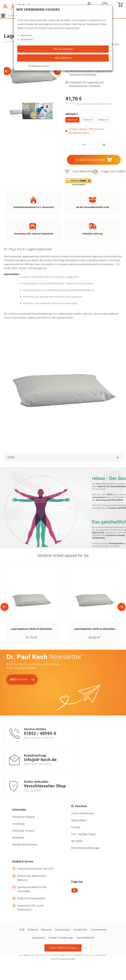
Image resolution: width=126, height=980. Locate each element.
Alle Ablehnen (63, 58)
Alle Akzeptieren (63, 49)
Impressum (26, 35)
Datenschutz (27, 39)
